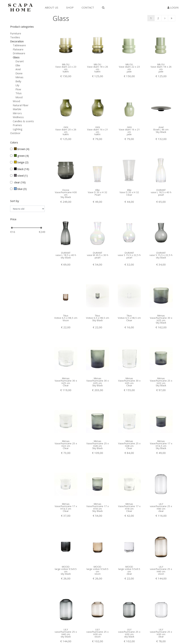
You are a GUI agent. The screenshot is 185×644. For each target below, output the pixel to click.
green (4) (21, 156)
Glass (16, 57)
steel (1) (21, 176)
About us (52, 7)
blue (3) (20, 189)
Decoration (17, 41)
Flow (18, 89)
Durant (20, 61)
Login (173, 7)
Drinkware (19, 53)
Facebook (131, 633)
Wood (16, 101)
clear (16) (20, 182)
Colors (14, 142)
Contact (88, 7)
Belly (18, 81)
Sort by (15, 201)
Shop (70, 7)
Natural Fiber (21, 105)
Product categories (22, 27)
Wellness (18, 117)
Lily (17, 85)
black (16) (22, 169)
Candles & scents (23, 121)
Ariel (18, 69)
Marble (17, 109)
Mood (19, 97)
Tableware (19, 45)
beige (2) (21, 162)
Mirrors (17, 113)
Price (13, 219)
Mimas (19, 77)
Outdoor (15, 133)
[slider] (12, 228)
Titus (19, 93)
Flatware (18, 49)
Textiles (15, 37)
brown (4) (22, 149)
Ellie (18, 65)
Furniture (16, 33)
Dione (19, 73)
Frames (17, 125)
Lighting (18, 129)
